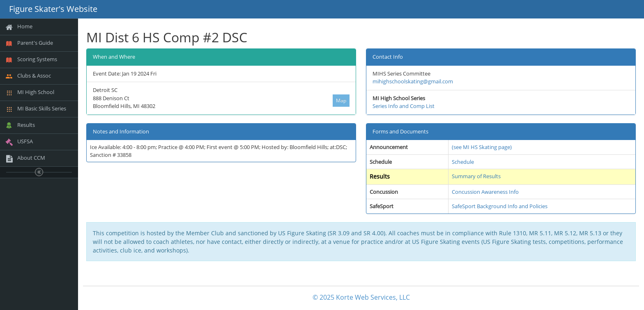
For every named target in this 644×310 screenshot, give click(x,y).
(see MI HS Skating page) (482, 147)
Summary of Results (476, 176)
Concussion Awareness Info (485, 192)
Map (341, 100)
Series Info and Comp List (404, 106)
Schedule (463, 162)
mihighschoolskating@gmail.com (413, 81)
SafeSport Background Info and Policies (500, 206)
